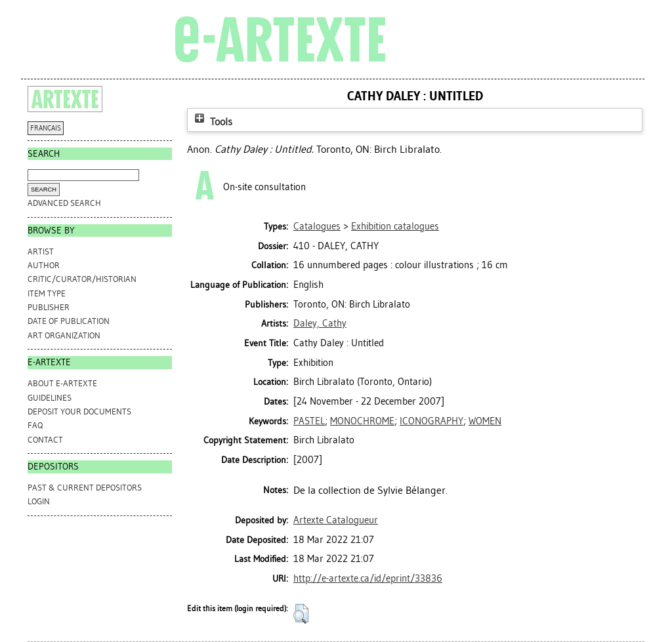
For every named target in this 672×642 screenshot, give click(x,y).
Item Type (47, 293)
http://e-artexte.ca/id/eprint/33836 (368, 578)
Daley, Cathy (320, 323)
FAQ (35, 425)
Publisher (49, 307)
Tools (212, 122)
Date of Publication (69, 321)
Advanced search (64, 203)
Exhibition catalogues (395, 226)
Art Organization (64, 335)
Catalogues (317, 226)
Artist (41, 251)
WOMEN (485, 421)
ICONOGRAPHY (431, 421)
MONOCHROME (362, 421)
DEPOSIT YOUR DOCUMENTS (79, 411)
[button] (301, 614)
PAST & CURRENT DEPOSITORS (85, 488)
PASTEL (309, 421)
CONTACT (45, 440)
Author (44, 265)
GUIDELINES (50, 398)
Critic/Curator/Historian (82, 279)
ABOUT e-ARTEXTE (62, 383)
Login (39, 501)
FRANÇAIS (46, 128)
